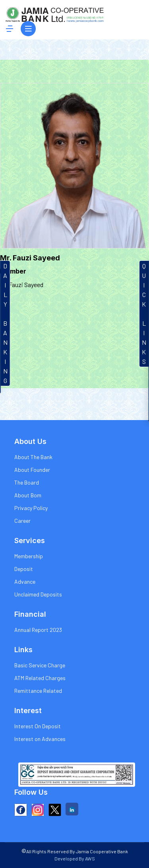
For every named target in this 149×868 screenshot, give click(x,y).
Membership (29, 556)
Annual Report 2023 (38, 630)
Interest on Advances (40, 739)
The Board (27, 482)
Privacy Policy (31, 508)
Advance (25, 582)
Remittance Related (38, 691)
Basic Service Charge (40, 665)
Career (22, 521)
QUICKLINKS (144, 314)
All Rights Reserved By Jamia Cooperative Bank (75, 851)
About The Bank (33, 457)
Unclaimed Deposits (38, 594)
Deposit (24, 569)
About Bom (28, 495)
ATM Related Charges (40, 678)
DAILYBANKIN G (5, 323)
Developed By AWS (75, 858)
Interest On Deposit (38, 726)
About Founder (32, 470)
